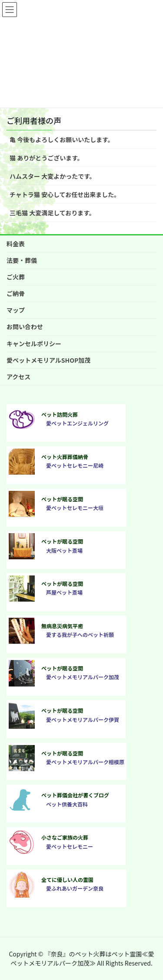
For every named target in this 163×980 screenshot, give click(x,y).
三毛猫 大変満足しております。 (52, 213)
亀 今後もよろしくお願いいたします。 (62, 140)
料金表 (16, 244)
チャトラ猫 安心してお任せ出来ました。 (65, 194)
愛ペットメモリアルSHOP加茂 (48, 360)
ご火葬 (16, 277)
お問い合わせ (25, 327)
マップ (16, 310)
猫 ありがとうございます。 (47, 158)
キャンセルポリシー (34, 344)
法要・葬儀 (22, 260)
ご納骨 (16, 293)
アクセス (18, 377)
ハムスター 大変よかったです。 (53, 176)
